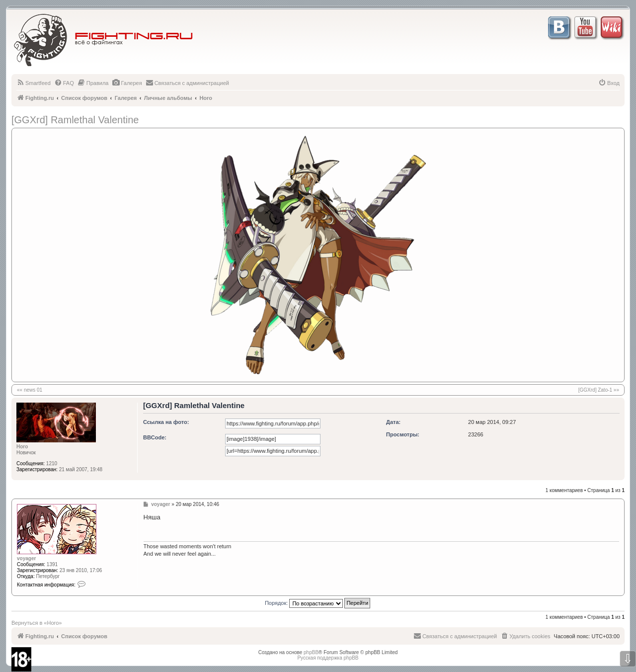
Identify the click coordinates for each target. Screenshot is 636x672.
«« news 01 (30, 390)
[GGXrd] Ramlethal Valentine (75, 120)
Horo (22, 447)
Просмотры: (403, 434)
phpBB (311, 652)
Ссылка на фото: (166, 422)
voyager (26, 558)
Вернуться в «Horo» (37, 623)
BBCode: (155, 437)
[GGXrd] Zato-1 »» (599, 390)
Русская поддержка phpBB (328, 658)
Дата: (393, 422)
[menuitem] (34, 83)
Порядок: (318, 603)
